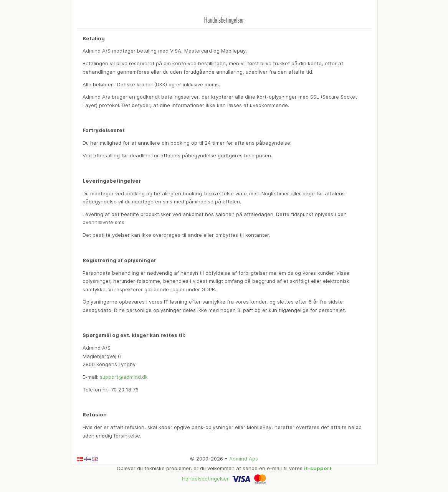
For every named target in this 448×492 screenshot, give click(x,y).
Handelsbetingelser (205, 479)
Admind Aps (244, 459)
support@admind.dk (124, 377)
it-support (318, 468)
